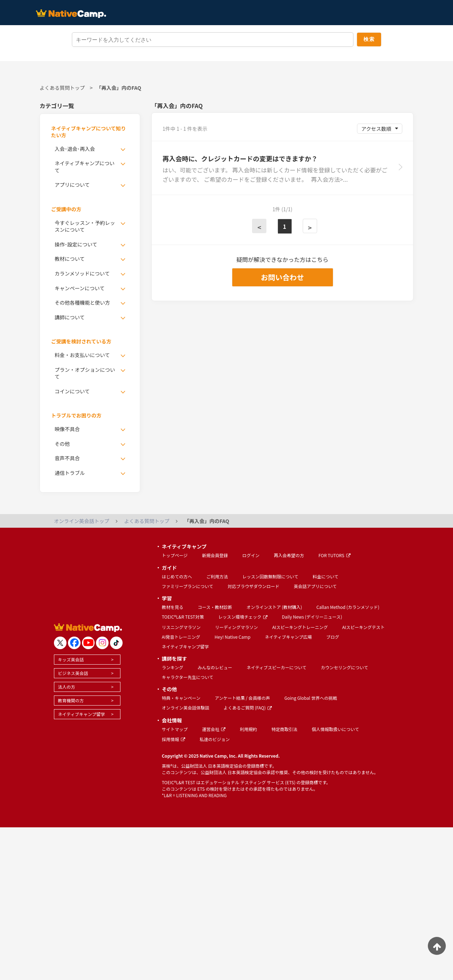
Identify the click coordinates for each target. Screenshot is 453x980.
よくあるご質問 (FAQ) (248, 708)
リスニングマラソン (181, 627)
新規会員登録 (215, 555)
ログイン (251, 555)
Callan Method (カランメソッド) (348, 607)
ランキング (173, 667)
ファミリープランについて (187, 586)
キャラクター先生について (187, 677)
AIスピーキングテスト (363, 627)
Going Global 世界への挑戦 (311, 698)
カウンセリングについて (344, 667)
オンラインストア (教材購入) (274, 607)
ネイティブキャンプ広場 (289, 637)
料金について (326, 576)
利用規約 (248, 729)
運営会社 (214, 729)
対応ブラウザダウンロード (253, 586)
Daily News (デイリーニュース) (312, 617)
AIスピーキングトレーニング (300, 627)
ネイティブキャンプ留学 (81, 714)
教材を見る (173, 607)
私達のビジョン (215, 739)
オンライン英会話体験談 (186, 708)
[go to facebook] (74, 643)
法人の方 (67, 687)
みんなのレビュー (215, 667)
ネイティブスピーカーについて (277, 667)
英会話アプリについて (315, 586)
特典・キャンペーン (181, 698)
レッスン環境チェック (243, 617)
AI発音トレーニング (181, 637)
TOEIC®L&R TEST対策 (183, 617)
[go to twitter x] (60, 643)
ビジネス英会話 (73, 673)
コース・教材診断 (215, 607)
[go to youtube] (88, 643)
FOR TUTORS (335, 555)
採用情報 (173, 739)
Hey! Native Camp (233, 637)
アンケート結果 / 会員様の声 (242, 698)
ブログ (333, 637)
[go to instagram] (102, 643)
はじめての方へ (177, 576)
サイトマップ (175, 729)
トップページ (175, 555)
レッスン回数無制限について (270, 576)
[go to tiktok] (116, 643)
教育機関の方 (71, 700)
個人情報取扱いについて (335, 729)
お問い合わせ (283, 277)
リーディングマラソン (236, 627)
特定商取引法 (284, 729)
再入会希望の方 (289, 555)
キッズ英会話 (71, 659)
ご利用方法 (217, 576)
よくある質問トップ (62, 88)
